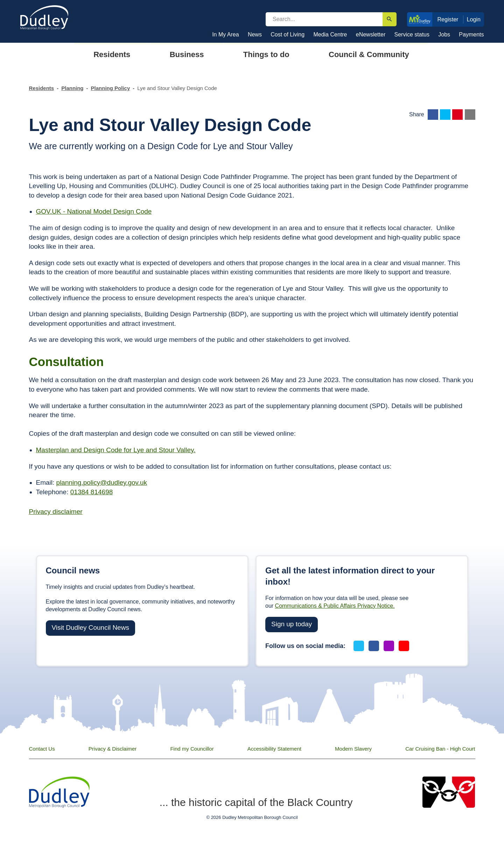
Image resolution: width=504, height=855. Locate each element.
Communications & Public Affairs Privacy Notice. (335, 606)
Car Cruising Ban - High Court (440, 749)
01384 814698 (92, 492)
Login (474, 19)
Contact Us (42, 749)
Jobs (444, 35)
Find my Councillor (192, 749)
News (255, 35)
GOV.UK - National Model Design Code (94, 211)
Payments (471, 35)
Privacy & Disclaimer (113, 749)
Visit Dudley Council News (90, 628)
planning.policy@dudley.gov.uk (102, 482)
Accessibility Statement (274, 749)
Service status (412, 35)
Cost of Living (288, 35)
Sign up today (292, 624)
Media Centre (330, 35)
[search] (324, 19)
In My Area (225, 35)
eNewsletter (371, 35)
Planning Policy (111, 88)
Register (448, 19)
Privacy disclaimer (56, 512)
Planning (72, 88)
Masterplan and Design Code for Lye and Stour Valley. (116, 450)
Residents (42, 88)
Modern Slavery (353, 749)
